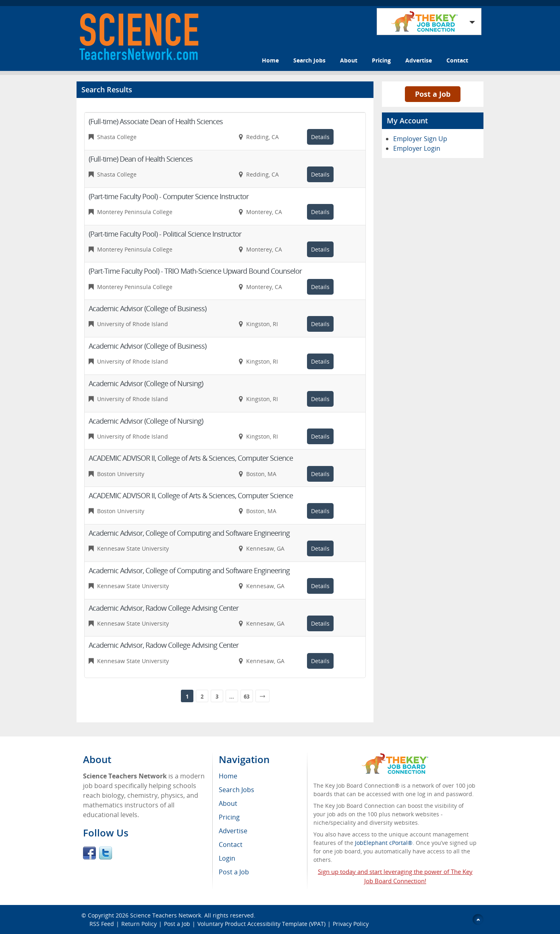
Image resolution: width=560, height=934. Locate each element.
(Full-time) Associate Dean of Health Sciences (156, 121)
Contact (457, 60)
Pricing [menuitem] (229, 817)
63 (247, 697)
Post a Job (433, 94)
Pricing (381, 60)
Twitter (106, 853)
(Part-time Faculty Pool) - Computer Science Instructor (169, 196)
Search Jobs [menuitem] (236, 790)
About (349, 60)
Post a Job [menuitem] (234, 872)
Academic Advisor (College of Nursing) (146, 383)
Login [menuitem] (227, 858)
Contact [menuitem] (231, 845)
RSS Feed (102, 924)
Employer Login (417, 148)
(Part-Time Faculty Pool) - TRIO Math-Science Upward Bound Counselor (195, 271)
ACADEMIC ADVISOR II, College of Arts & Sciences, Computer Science (191, 458)
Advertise (419, 60)
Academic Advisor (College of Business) (147, 308)
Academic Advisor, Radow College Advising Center (164, 608)
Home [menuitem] (228, 776)
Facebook (89, 853)
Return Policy (139, 924)
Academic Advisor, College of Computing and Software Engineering (189, 533)
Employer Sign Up (420, 139)
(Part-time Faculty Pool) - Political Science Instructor (165, 234)
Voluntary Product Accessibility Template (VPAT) (261, 924)
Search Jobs (309, 60)
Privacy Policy (352, 924)
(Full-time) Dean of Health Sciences (141, 159)
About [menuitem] (228, 803)
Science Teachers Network (166, 915)
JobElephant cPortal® (384, 843)
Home (270, 60)
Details (320, 137)
